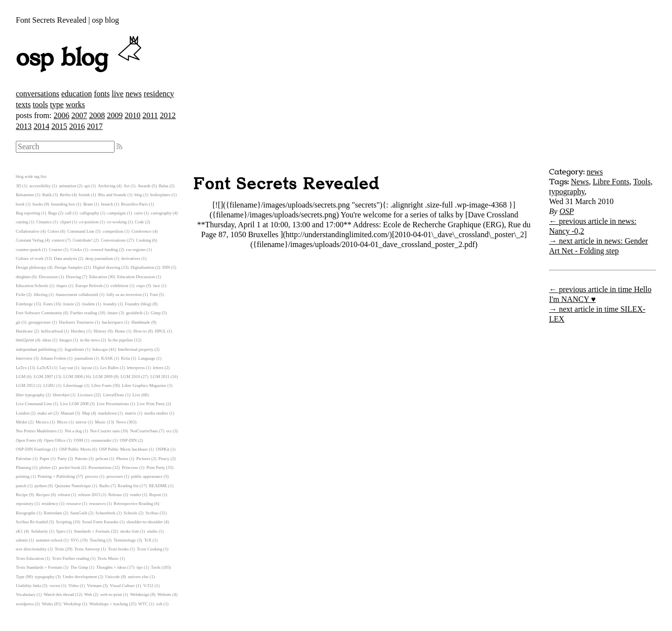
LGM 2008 (73, 377)
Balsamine (25, 195)
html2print (25, 340)
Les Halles (109, 368)
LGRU (49, 385)
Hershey (78, 331)
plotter (45, 467)
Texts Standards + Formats (39, 567)
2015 (59, 126)
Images (65, 340)
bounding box (63, 204)
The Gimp (79, 567)
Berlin (65, 195)
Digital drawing (106, 267)
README (158, 486)
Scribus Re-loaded (32, 522)
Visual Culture (122, 586)
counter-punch (28, 250)
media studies (156, 413)
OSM (78, 440)
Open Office (55, 440)
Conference (141, 231)
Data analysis (65, 258)
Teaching (97, 540)
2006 (61, 115)
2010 (132, 115)
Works (48, 604)
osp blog (80, 58)
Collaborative (28, 231)
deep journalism (99, 258)
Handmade (141, 322)
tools (40, 105)
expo (140, 286)
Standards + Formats (92, 531)
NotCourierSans (144, 431)
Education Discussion (136, 277)
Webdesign (139, 594)
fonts (102, 94)
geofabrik (134, 313)
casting (22, 222)
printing (23, 476)
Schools (130, 513)
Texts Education (30, 558)
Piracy (164, 459)
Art (126, 186)
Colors (53, 231)
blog (138, 195)
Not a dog (73, 431)
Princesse (130, 467)
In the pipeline (121, 340)
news (134, 94)
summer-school (49, 540)
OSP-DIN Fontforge (33, 449)
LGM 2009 (102, 377)
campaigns (117, 213)
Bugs (53, 213)
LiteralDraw (114, 395)
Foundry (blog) (138, 304)
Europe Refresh (89, 286)
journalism (84, 358)
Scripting (64, 522)
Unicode (113, 577)
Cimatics (44, 222)
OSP (567, 211)
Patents (81, 459)
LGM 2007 (43, 377)
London (22, 413)
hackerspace (112, 322)
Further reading (83, 313)
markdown (108, 413)
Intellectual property (136, 349)
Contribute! (83, 240)
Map (86, 413)
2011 (150, 115)
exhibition (119, 286)
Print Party (156, 467)
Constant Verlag (30, 240)
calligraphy (89, 213)
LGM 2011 (160, 377)
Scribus (152, 513)
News (580, 182)
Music (100, 422)
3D (19, 186)
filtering (40, 294)
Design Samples (68, 267)
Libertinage (73, 385)
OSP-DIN (128, 440)
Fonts (48, 304)
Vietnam (94, 586)
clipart (65, 222)
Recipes (43, 495)
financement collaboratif (77, 294)
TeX (148, 540)
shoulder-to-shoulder (145, 522)
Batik (47, 195)
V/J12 (148, 586)
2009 (115, 115)
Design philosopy (31, 267)
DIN (166, 267)
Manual (67, 413)
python (40, 486)
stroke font (129, 531)
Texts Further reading (71, 558)
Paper (44, 459)
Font (154, 294)
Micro (62, 422)
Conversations (113, 240)
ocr (169, 431)
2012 (168, 115)
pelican (102, 459)
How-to (140, 331)
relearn (64, 495)
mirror (81, 422)
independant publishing (36, 349)
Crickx (76, 250)
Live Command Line (34, 404)
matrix (131, 413)
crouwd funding (104, 250)
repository (25, 504)
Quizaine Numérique (73, 486)
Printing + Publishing (56, 476)
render (135, 495)
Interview (24, 358)
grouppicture (40, 322)
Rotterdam (53, 513)
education (77, 94)
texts (23, 105)
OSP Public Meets (75, 449)
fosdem (88, 304)
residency (159, 94)
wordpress (25, 604)
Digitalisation (142, 267)
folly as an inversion (124, 294)
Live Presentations (113, 404)
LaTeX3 (44, 368)
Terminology (125, 540)
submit (22, 540)
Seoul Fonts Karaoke (100, 522)
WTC (143, 604)
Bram (88, 204)
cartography (161, 213)
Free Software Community (39, 313)
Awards (144, 186)
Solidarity (40, 531)
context (58, 240)
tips (139, 567)
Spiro (61, 531)
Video (73, 586)
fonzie (69, 304)
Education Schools (32, 286)
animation (67, 186)
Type (20, 577)
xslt (159, 604)
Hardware (24, 331)
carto (138, 213)
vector (55, 586)
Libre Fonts (611, 182)
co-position (89, 222)
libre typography (30, 395)
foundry (110, 304)
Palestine (24, 459)
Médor (21, 422)
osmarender (101, 440)
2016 (77, 126)
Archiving (107, 186)
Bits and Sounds (112, 195)
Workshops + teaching (109, 604)
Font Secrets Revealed (286, 184)
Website (164, 594)
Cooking (143, 240)
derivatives (131, 258)
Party (62, 459)
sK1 (19, 531)
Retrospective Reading (133, 504)
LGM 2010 (130, 377)
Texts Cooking (149, 549)
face (157, 286)
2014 (41, 126)
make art (45, 413)
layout (87, 368)
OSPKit (163, 449)
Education (98, 277)
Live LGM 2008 (75, 404)
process (92, 476)
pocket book (69, 467)
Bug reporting (28, 213)
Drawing (73, 277)
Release (115, 495)
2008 (97, 115)
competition (113, 231)
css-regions (136, 250)
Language (147, 358)
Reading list (128, 486)
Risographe (26, 513)
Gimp (156, 313)
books (38, 204)
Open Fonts (26, 440)
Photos (122, 459)
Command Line (81, 231)
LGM (21, 377)
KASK (107, 358)
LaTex (21, 368)
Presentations (100, 467)
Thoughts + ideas (111, 567)
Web (88, 594)
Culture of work (30, 258)
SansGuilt (79, 513)
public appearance (147, 476)
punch (21, 486)
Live (136, 395)
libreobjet (61, 395)
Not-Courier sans (105, 431)
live (118, 94)
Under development (80, 577)
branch (107, 204)
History (100, 331)
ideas (47, 340)
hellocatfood (52, 331)
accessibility (40, 186)
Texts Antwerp (87, 549)
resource (74, 504)
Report (155, 495)
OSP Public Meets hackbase (124, 449)
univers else (138, 577)
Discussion (48, 277)
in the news (90, 340)
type (57, 105)
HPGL (161, 331)
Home (120, 331)
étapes (62, 286)
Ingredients (75, 349)
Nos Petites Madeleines (36, 431)
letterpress (136, 368)
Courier (56, 250)
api (87, 186)
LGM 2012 (25, 385)
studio (152, 531)
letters (158, 368)
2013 (24, 126)
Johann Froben (53, 358)
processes (115, 476)
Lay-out (66, 368)
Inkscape (100, 349)
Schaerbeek (105, 513)
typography (567, 191)
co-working (117, 222)
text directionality (31, 549)
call (68, 213)
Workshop (72, 604)
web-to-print (111, 594)
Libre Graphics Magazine (144, 385)
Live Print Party (151, 404)
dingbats (23, 277)
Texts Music (108, 558)
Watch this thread (59, 594)
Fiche (21, 294)
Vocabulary (26, 594)
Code (139, 222)
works (75, 105)
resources (98, 504)
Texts (59, 549)
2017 (95, 126)
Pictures (143, 459)
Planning (23, 467)
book (20, 204)
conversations (38, 94)
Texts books (118, 549)
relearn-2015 (89, 495)
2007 (79, 115)
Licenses (85, 395)
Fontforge (24, 304)
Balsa (163, 186)
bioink (84, 195)
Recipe (22, 495)
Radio (104, 486)
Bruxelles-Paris (134, 204)
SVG (75, 540)
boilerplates (160, 195)
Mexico (42, 422)
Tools (642, 182)
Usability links (29, 586)
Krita (125, 358)
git (18, 322)
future (113, 313)
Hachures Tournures (76, 322)
